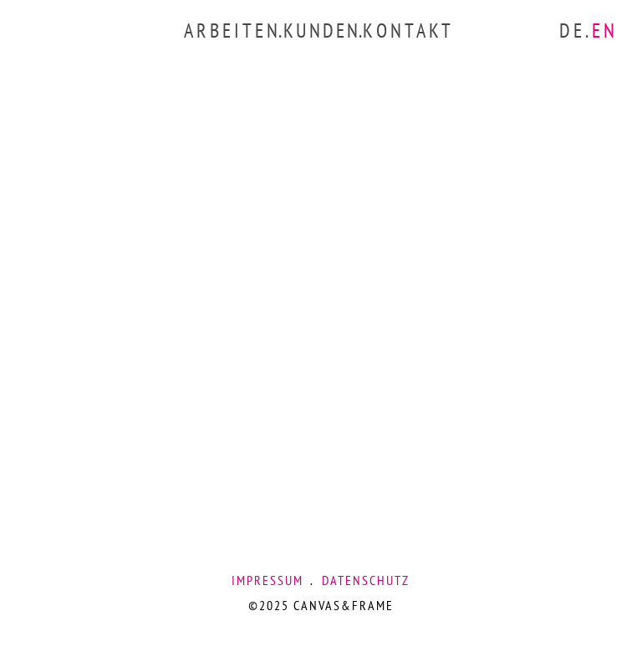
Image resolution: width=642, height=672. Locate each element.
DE (572, 31)
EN (605, 31)
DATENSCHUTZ (366, 580)
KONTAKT (408, 31)
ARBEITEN (232, 31)
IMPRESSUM (267, 580)
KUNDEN (322, 31)
